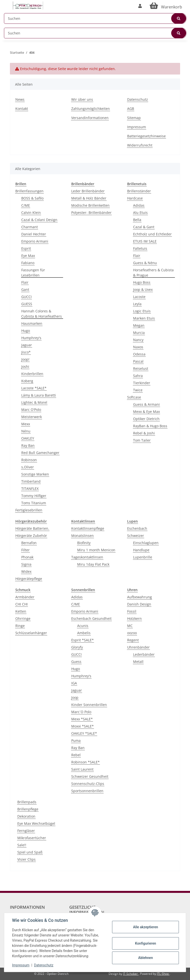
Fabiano (28, 263)
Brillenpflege (28, 809)
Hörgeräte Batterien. (32, 528)
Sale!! (22, 845)
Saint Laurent (82, 769)
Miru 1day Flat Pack (93, 564)
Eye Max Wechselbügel (36, 823)
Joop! (25, 359)
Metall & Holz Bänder (89, 198)
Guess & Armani (146, 404)
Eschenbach (137, 528)
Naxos (138, 347)
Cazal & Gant (144, 227)
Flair (25, 282)
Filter (25, 550)
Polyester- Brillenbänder (91, 213)
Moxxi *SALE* (83, 726)
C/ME (26, 205)
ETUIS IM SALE (145, 241)
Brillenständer (139, 191)
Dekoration (26, 816)
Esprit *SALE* (83, 640)
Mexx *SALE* (82, 719)
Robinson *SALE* (85, 762)
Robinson (29, 460)
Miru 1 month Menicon (96, 550)
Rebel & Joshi (144, 433)
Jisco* (26, 352)
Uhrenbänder (138, 647)
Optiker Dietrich (146, 419)
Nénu (26, 431)
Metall (138, 662)
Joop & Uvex (143, 289)
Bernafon (29, 543)
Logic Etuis (142, 311)
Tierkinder (142, 383)
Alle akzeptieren (145, 927)
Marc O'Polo (31, 410)
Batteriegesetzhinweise (146, 136)
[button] (140, 6)
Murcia (139, 333)
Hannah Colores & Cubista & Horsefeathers (42, 314)
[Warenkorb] (166, 6)
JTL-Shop (163, 974)
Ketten (21, 611)
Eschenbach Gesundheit (91, 618)
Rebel (76, 755)
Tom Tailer (142, 440)
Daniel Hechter (34, 234)
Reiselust (141, 368)
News (20, 99)
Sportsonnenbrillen (87, 791)
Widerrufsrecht (140, 145)
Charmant (30, 227)
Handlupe (141, 550)
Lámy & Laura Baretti (39, 395)
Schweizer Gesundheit (90, 776)
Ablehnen (145, 958)
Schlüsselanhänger (31, 633)
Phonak (27, 557)
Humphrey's (31, 338)
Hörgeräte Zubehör (31, 536)
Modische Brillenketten (90, 205)
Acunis (83, 626)
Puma (76, 741)
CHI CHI (22, 604)
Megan (139, 325)
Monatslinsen (83, 536)
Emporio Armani (35, 241)
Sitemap (134, 118)
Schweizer (136, 536)
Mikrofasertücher (32, 838)
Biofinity (84, 543)
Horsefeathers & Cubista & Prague (153, 273)
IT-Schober (131, 974)
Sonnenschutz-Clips (88, 784)
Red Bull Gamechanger (40, 453)
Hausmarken (32, 323)
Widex (26, 571)
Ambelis (84, 633)
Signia (26, 564)
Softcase (134, 397)
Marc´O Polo (81, 712)
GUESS (27, 304)
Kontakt (22, 109)
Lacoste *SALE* (34, 388)
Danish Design (139, 604)
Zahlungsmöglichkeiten (91, 109)
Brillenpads (27, 802)
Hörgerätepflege (29, 579)
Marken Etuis (144, 318)
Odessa (139, 354)
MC (130, 626)
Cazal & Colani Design (39, 220)
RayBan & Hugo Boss (150, 426)
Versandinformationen (90, 118)
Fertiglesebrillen (29, 510)
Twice (138, 390)
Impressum (137, 127)
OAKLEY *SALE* (84, 733)
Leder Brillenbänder (88, 191)
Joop (75, 697)
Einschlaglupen (146, 543)
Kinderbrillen (32, 374)
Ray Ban (28, 445)
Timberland (31, 481)
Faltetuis (140, 248)
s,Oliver (28, 467)
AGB (131, 109)
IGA (74, 683)
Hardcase (135, 198)
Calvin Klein (31, 213)
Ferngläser (26, 831)
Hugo (26, 331)
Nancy (138, 340)
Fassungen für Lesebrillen (33, 273)
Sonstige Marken (35, 474)
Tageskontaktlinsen (87, 557)
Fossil (132, 611)
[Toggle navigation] (6, 3)
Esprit (26, 248)
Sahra (138, 376)
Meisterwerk (32, 417)
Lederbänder (144, 654)
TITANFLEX (30, 489)
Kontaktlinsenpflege (88, 528)
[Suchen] (95, 18)
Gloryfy (77, 647)
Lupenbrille (143, 557)
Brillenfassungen (29, 191)
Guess (76, 662)
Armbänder (25, 597)
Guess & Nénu (145, 263)
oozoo (132, 633)
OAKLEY (28, 438)
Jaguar (27, 345)
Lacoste (139, 297)
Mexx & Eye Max (146, 412)
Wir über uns (82, 99)
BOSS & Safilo (32, 198)
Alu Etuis (140, 213)
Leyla (137, 304)
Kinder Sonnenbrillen (89, 705)
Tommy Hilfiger (34, 496)
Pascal (138, 361)
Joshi (25, 366)
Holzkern (134, 618)
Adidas (139, 205)
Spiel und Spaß (30, 852)
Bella (137, 220)
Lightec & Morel (34, 402)
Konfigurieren (145, 943)
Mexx (26, 424)
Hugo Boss (142, 282)
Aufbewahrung (140, 597)
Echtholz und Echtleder (152, 234)
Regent (133, 640)
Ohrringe (23, 618)
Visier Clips (26, 859)
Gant (25, 289)
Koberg (27, 381)
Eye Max (28, 256)
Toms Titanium (34, 503)
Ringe (20, 626)
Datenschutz (138, 99)
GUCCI (26, 297)
